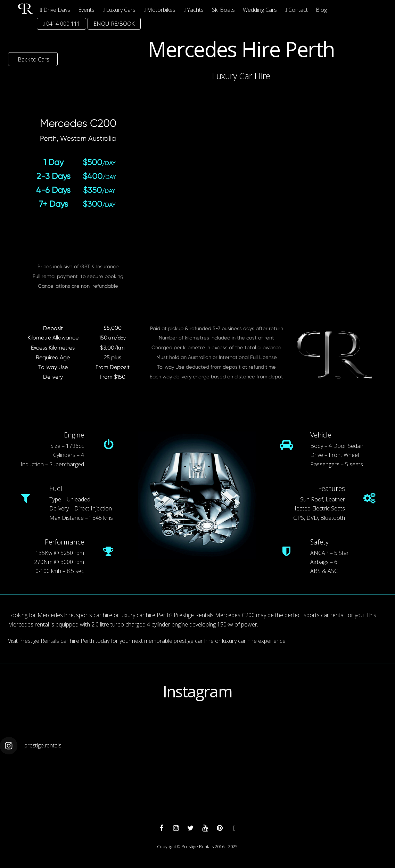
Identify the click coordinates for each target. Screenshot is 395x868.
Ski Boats (223, 10)
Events (86, 10)
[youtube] (205, 828)
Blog (321, 10)
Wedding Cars (260, 10)
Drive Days (55, 10)
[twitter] (190, 828)
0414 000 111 (61, 24)
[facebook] (161, 828)
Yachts (194, 10)
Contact (296, 10)
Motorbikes (160, 10)
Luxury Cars (119, 10)
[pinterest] (220, 828)
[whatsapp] (234, 828)
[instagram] (176, 828)
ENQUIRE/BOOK (114, 24)
